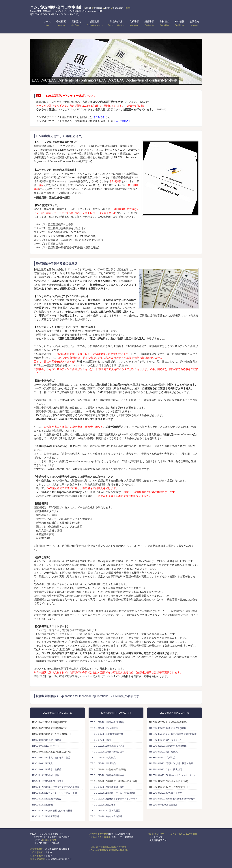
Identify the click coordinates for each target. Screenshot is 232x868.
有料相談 (164, 23)
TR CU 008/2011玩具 (42, 763)
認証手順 (149, 23)
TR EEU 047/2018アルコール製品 (165, 793)
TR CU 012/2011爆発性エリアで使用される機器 (55, 787)
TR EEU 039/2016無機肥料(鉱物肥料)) (168, 746)
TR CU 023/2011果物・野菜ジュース (108, 752)
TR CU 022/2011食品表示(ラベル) (107, 746)
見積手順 (134, 23)
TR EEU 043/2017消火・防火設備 (165, 769)
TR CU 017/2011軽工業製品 (46, 816)
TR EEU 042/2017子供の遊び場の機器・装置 (171, 763)
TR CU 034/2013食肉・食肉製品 (106, 816)
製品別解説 (116, 23)
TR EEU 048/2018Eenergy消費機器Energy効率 (172, 799)
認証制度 (95, 23)
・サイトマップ (155, 837)
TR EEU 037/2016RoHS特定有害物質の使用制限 (173, 734)
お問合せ (194, 23)
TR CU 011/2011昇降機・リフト (48, 781)
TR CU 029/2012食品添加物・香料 (107, 787)
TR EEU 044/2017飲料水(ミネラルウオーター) (172, 775)
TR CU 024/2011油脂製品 (103, 758)
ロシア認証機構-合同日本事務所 (81, 7)
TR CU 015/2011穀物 (42, 805)
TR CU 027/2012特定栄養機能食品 (107, 775)
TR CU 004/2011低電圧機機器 (47, 740)
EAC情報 (179, 23)
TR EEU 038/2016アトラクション (165, 740)
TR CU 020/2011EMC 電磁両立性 (107, 734)
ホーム (47, 23)
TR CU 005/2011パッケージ (46, 746)
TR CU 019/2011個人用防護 (104, 728)
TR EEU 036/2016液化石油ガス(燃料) (167, 728)
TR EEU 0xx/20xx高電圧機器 (163, 805)
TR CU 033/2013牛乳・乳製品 (105, 811)
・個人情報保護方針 (157, 840)
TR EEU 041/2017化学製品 (162, 758)
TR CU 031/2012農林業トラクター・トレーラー (114, 799)
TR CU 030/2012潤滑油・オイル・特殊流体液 (113, 793)
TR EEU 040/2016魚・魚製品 (163, 752)
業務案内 (76, 23)
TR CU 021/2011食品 (101, 740)
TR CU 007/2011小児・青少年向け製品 (51, 758)
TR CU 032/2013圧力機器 (103, 805)
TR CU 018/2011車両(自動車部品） (108, 722)
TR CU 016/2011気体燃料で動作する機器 (52, 811)
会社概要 (61, 23)
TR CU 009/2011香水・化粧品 (47, 769)
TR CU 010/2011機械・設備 (46, 775)
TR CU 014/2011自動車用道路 (47, 799)
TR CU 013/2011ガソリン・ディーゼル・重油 (54, 793)
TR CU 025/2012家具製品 (103, 763)
